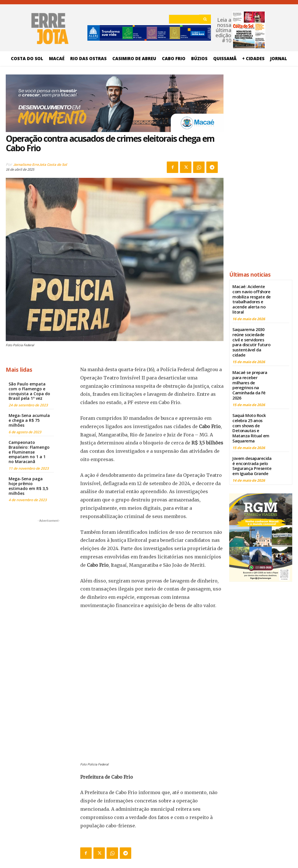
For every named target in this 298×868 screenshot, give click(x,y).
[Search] (205, 19)
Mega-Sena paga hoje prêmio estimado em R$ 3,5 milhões (28, 486)
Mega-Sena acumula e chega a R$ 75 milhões (29, 420)
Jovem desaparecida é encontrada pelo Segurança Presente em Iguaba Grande (251, 458)
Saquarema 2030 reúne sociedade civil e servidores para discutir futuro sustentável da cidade (252, 339)
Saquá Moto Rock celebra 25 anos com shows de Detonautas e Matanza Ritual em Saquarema (252, 422)
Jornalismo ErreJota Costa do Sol (40, 165)
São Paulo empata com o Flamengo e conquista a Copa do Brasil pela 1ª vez (29, 391)
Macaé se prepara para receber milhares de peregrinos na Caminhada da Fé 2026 (249, 381)
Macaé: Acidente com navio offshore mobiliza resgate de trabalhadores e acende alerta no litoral (251, 298)
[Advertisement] (49, 560)
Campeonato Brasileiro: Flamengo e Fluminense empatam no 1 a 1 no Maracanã (29, 452)
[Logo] (149, 825)
